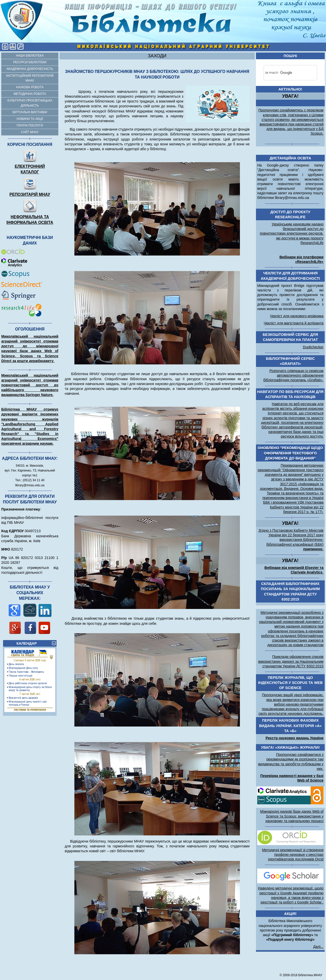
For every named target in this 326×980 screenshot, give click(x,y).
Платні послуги (30, 125)
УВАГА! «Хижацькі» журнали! (290, 747)
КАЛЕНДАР (36, 643)
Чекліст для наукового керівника (297, 316)
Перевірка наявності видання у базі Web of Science (292, 778)
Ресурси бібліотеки (30, 62)
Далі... (318, 947)
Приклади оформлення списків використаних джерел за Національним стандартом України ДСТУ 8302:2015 (291, 661)
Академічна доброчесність (30, 69)
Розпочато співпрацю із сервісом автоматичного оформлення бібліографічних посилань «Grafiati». (293, 375)
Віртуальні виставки (30, 112)
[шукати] (283, 73)
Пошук (290, 56)
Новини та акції (30, 119)
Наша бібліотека (30, 56)
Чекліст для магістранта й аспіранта (294, 323)
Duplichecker (313, 347)
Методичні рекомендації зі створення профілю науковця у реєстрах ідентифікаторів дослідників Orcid (293, 855)
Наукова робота (30, 87)
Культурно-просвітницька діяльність (30, 103)
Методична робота (30, 94)
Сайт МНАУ (30, 132)
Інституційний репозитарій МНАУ (30, 78)
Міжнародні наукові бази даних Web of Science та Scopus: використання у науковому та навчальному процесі (292, 816)
